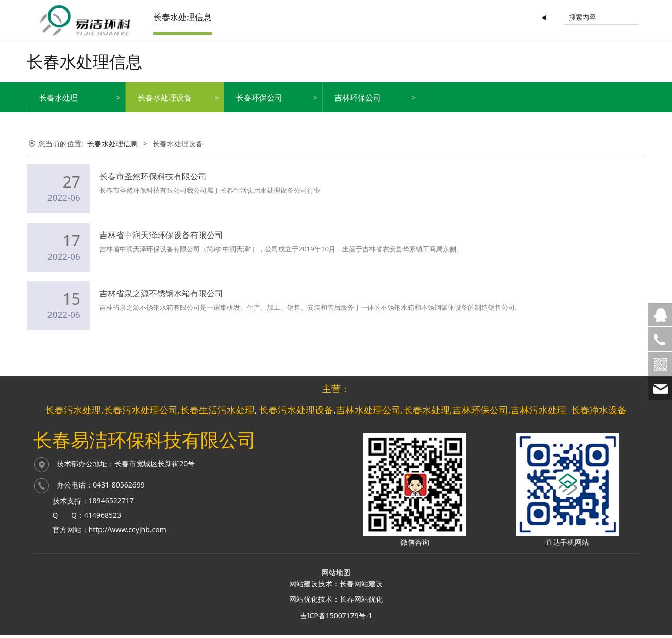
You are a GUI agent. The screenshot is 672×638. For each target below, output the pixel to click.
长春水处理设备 (165, 104)
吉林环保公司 (358, 104)
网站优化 (304, 603)
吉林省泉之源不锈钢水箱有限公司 (161, 299)
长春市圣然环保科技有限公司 (153, 182)
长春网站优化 (361, 603)
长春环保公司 (259, 104)
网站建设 (304, 587)
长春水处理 (58, 104)
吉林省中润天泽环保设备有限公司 (161, 241)
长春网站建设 (361, 587)
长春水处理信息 (192, 17)
